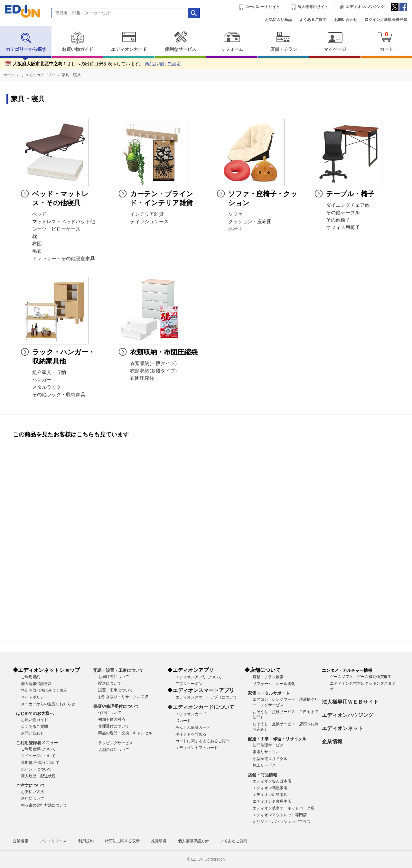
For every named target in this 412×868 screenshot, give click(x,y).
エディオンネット (342, 728)
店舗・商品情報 (262, 775)
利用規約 (86, 841)
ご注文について (31, 786)
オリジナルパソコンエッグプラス (282, 822)
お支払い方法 (33, 792)
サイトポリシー (34, 697)
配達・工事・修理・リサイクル (277, 739)
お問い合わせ (346, 20)
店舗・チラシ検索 (268, 677)
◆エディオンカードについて (201, 707)
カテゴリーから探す (26, 41)
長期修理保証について (40, 763)
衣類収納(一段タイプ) (153, 363)
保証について (110, 713)
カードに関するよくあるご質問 (202, 741)
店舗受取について (114, 750)
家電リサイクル (266, 752)
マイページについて (38, 756)
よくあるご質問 (313, 20)
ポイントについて (36, 769)
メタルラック (47, 387)
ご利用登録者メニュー (37, 743)
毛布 (37, 251)
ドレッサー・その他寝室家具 (64, 259)
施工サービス (264, 765)
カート (386, 41)
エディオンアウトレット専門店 (280, 815)
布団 (37, 244)
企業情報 (332, 741)
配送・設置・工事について (118, 670)
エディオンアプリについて (199, 677)
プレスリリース (53, 841)
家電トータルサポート (269, 693)
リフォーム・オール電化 (274, 684)
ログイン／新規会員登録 (386, 20)
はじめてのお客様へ (35, 713)
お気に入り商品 (278, 20)
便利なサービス (180, 41)
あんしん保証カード (193, 727)
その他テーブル (343, 213)
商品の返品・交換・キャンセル (125, 733)
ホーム (9, 75)
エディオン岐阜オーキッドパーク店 (284, 808)
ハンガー (42, 380)
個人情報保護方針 (36, 684)
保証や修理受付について (116, 706)
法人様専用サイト (313, 7)
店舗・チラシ (283, 41)
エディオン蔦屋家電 (270, 788)
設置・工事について (116, 690)
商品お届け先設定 (163, 64)
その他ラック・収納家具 (59, 395)
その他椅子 (338, 220)
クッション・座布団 (250, 222)
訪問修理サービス (268, 745)
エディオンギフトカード (197, 748)
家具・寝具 (71, 75)
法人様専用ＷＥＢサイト (350, 702)
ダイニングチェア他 (348, 205)
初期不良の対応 (112, 719)
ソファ (235, 214)
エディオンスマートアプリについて (206, 697)
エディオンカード (129, 41)
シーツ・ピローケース (56, 229)
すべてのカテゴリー (38, 75)
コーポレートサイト (263, 7)
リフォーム (232, 41)
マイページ (335, 41)
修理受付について (114, 726)
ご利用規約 (31, 677)
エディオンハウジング (365, 7)
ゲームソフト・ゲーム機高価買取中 (361, 677)
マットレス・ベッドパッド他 (64, 222)
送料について (33, 799)
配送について (110, 683)
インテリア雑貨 (147, 214)
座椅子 (235, 229)
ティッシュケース (149, 222)
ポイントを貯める (191, 734)
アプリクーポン (189, 684)
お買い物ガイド (77, 41)
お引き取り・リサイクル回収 (123, 697)
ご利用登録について (38, 749)
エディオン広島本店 (270, 795)
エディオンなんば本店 (272, 781)
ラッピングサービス (116, 743)
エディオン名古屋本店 (272, 801)
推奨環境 (159, 841)
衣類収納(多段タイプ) (153, 371)
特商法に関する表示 (122, 841)
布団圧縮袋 (142, 378)
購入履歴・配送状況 (38, 776)
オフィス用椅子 (343, 227)
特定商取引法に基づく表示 (44, 690)
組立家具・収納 (49, 372)
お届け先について (114, 677)
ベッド (39, 214)
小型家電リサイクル (270, 759)
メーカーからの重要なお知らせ (48, 704)
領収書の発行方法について (44, 805)
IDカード (183, 721)
